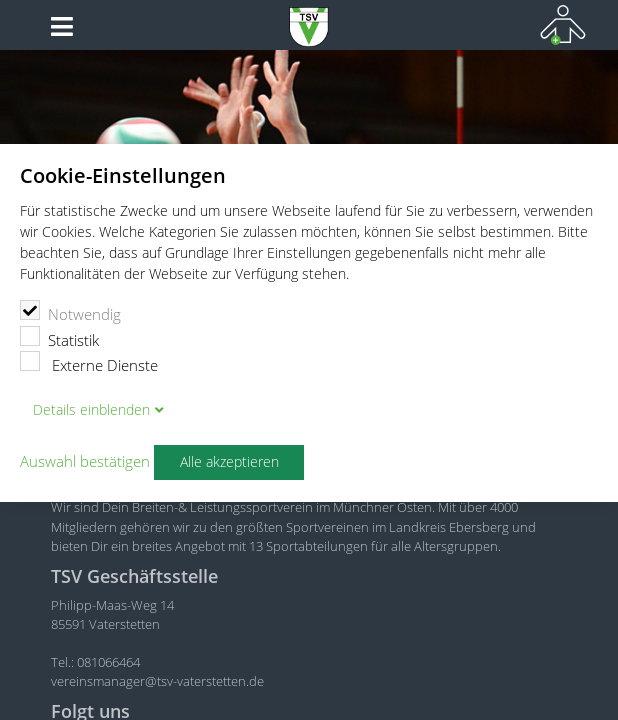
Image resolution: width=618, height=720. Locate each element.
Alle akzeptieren (229, 462)
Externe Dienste (89, 363)
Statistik (59, 338)
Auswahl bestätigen (85, 462)
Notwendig (70, 312)
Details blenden (91, 410)
